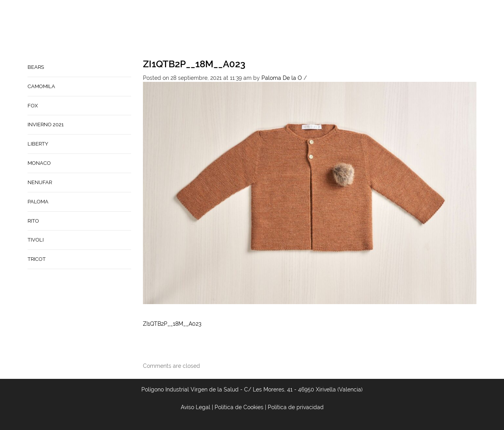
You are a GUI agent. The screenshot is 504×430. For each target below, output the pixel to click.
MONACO (39, 163)
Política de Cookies (239, 407)
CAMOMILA (41, 86)
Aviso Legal (195, 407)
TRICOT (37, 259)
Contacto (318, 30)
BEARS (36, 67)
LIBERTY (38, 144)
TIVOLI (36, 240)
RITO (33, 221)
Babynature (360, 30)
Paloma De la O (282, 78)
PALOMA (38, 202)
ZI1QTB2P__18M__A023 (194, 64)
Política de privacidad (296, 407)
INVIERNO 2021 (46, 125)
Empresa (282, 30)
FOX (33, 106)
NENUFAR (40, 182)
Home (252, 30)
